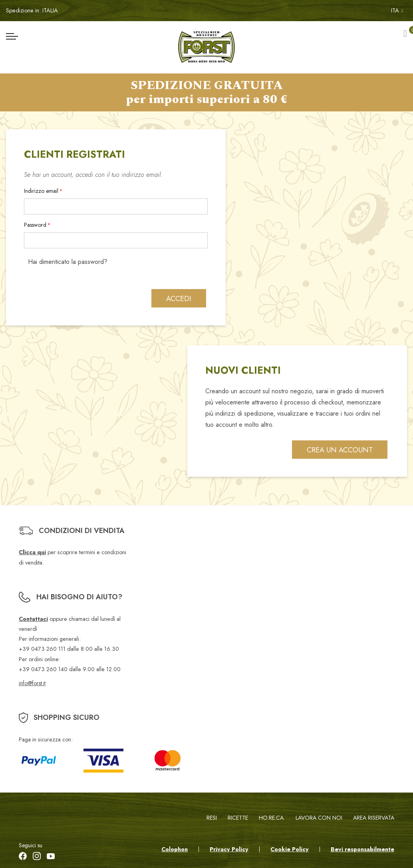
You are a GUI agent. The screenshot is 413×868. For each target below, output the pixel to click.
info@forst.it (32, 683)
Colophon (175, 849)
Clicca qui (32, 553)
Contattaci (33, 619)
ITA (397, 10)
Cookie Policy (290, 849)
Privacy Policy (229, 849)
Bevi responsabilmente (362, 849)
